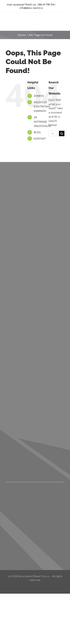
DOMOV (39, 96)
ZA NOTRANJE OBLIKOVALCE (42, 122)
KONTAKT (40, 139)
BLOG (37, 132)
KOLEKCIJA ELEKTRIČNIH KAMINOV (42, 107)
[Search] (62, 134)
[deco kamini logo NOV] (20, 19)
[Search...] (54, 134)
